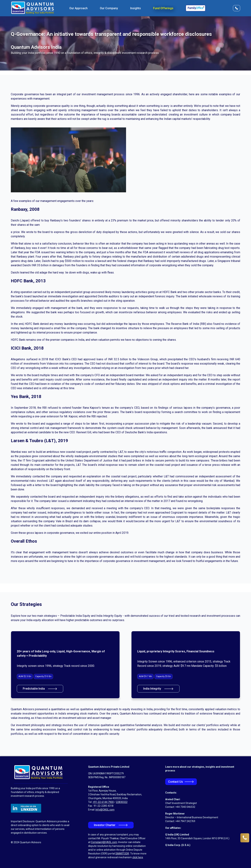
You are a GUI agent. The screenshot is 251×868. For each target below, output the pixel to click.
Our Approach (78, 8)
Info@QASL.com (105, 810)
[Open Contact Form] (237, 8)
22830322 (122, 802)
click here (138, 857)
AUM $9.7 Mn (145, 676)
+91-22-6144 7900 (103, 802)
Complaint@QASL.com (104, 842)
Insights (136, 8)
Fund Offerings (163, 8)
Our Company (109, 8)
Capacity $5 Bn (164, 676)
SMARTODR (122, 854)
